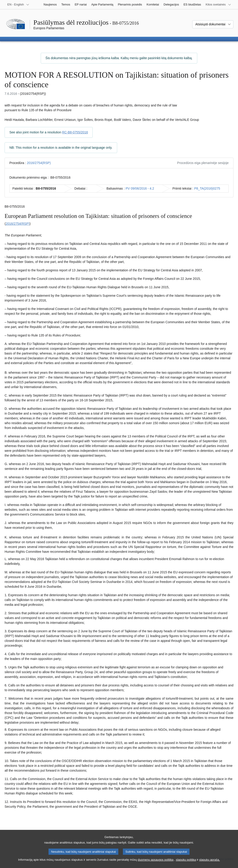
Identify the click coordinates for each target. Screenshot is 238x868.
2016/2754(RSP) (39, 163)
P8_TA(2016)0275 (207, 188)
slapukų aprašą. (209, 865)
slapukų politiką (186, 865)
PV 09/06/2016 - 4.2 (140, 188)
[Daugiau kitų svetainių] (218, 5)
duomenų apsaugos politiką (156, 865)
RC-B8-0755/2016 (75, 132)
